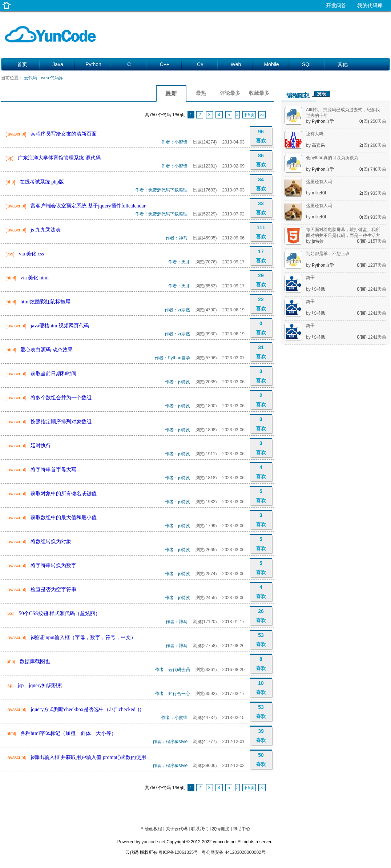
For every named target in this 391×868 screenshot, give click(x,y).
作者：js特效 (178, 382)
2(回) (365, 145)
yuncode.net (153, 842)
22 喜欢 (261, 304)
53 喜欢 (261, 640)
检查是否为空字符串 (53, 590)
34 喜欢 (261, 184)
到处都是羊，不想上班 (328, 254)
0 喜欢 (261, 328)
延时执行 (41, 446)
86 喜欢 (261, 160)
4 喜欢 (261, 472)
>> (262, 115)
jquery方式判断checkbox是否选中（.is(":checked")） (87, 709)
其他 (343, 64)
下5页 (249, 115)
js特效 (318, 241)
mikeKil (319, 193)
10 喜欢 (261, 688)
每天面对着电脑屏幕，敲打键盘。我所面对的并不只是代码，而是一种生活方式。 (343, 235)
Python (93, 64)
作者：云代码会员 (173, 670)
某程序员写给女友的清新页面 (64, 134)
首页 (22, 64)
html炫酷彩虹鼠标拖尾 (45, 302)
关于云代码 (177, 829)
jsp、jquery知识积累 (40, 685)
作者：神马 (177, 238)
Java (58, 64)
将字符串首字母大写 (53, 470)
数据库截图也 (35, 661)
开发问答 (336, 5)
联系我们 (200, 829)
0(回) (365, 121)
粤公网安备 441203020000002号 (233, 852)
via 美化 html (35, 278)
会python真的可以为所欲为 (332, 158)
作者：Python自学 (172, 358)
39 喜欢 (261, 736)
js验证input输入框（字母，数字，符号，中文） (83, 637)
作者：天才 (179, 262)
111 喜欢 (261, 232)
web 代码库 (52, 78)
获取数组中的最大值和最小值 (64, 518)
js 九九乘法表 (46, 230)
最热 (201, 93)
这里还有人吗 (319, 182)
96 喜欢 (261, 136)
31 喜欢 (261, 352)
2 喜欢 (261, 400)
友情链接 (221, 829)
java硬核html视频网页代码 (60, 326)
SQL (307, 64)
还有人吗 (315, 134)
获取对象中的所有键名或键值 (64, 494)
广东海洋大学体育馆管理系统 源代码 (59, 158)
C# (200, 64)
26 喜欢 (261, 616)
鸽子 (310, 278)
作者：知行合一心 (173, 694)
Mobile (271, 64)
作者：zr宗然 (177, 310)
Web (236, 64)
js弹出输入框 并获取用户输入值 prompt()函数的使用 (88, 757)
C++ (165, 64)
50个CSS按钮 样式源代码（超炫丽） (60, 613)
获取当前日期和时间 (53, 374)
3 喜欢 (261, 376)
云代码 (31, 78)
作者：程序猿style (170, 742)
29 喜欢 (261, 280)
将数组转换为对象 (51, 542)
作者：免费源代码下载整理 (161, 190)
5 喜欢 (261, 496)
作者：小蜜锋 (174, 142)
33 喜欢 (261, 208)
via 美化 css (31, 254)
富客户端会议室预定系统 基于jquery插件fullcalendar (88, 206)
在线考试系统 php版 (42, 182)
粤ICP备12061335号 (178, 852)
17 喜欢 (261, 256)
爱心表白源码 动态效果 (47, 350)
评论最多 (230, 93)
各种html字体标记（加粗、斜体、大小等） (68, 733)
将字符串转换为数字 (53, 566)
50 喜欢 (261, 760)
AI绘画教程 (151, 829)
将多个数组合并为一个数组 (61, 398)
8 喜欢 (261, 664)
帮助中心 (242, 829)
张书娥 (318, 289)
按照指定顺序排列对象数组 (61, 422)
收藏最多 (259, 93)
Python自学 (323, 121)
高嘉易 (318, 145)
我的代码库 (370, 5)
